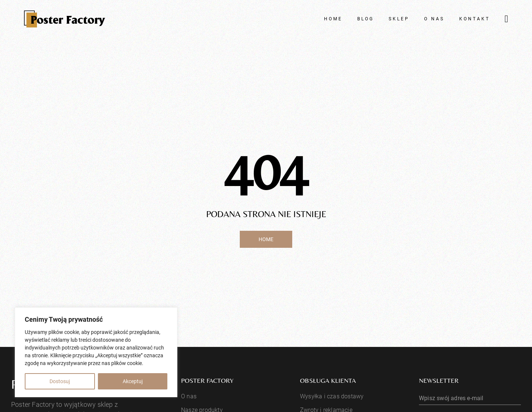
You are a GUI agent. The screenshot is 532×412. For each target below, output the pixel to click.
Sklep (399, 19)
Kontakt (475, 19)
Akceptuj (133, 381)
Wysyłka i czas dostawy (332, 396)
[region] (96, 352)
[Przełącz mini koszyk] (507, 19)
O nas (434, 19)
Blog (366, 19)
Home (333, 19)
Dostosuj (60, 381)
